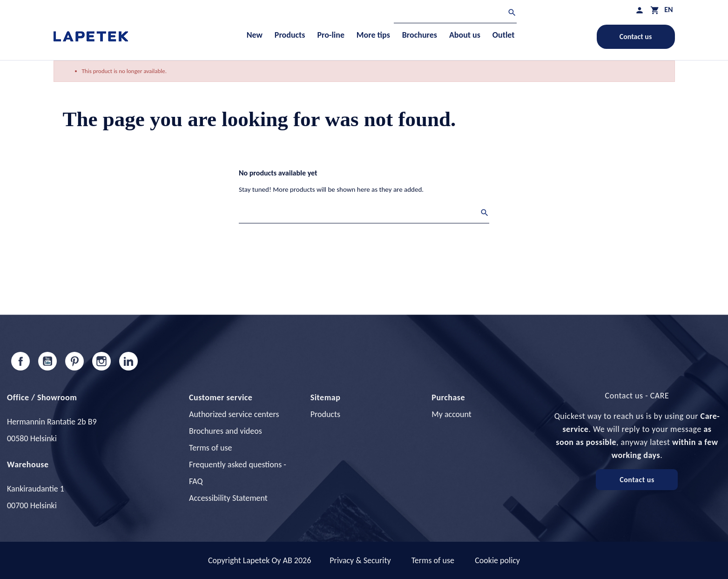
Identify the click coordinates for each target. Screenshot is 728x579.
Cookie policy (497, 560)
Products (325, 414)
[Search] (455, 14)
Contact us (636, 37)
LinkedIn (128, 361)
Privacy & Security (360, 560)
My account (452, 414)
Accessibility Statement (228, 498)
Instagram (101, 361)
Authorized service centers (234, 414)
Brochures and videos (226, 431)
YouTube (47, 361)
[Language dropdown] (668, 10)
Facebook (20, 361)
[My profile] (640, 10)
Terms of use (210, 448)
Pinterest (74, 361)
